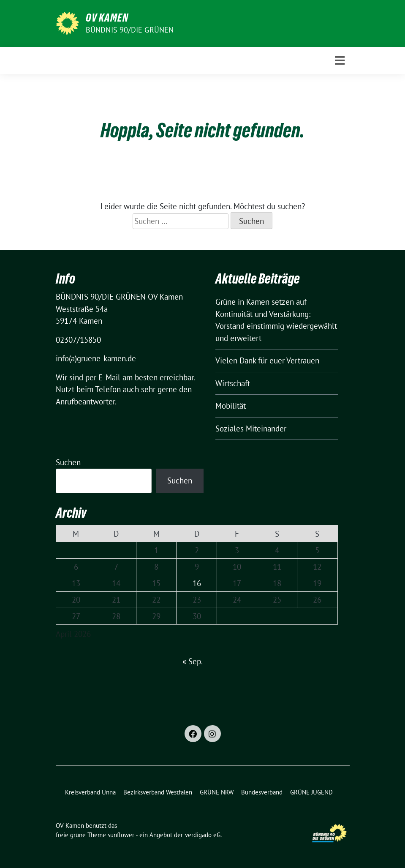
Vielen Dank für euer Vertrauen (267, 360)
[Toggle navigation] (340, 61)
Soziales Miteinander (251, 429)
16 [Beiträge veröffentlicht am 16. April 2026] (197, 583)
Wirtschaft (233, 383)
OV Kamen (107, 18)
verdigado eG (203, 835)
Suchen (68, 462)
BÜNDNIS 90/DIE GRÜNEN (130, 30)
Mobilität (231, 406)
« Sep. (192, 661)
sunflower (121, 835)
